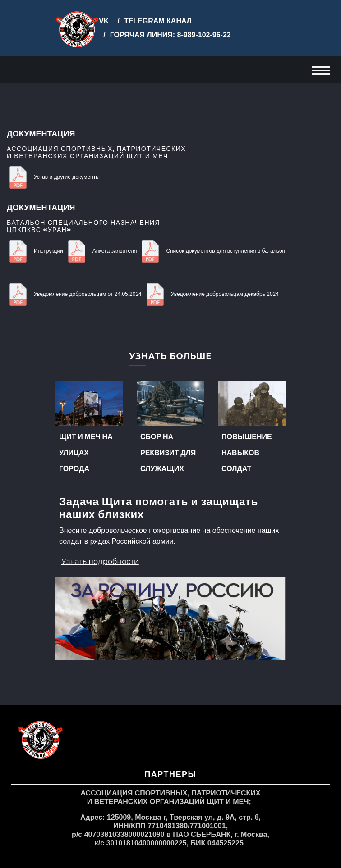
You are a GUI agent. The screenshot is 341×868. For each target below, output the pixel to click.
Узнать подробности (100, 561)
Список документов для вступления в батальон (212, 251)
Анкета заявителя (101, 251)
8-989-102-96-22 (203, 35)
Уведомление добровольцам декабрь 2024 (211, 294)
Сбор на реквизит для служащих (168, 452)
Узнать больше (171, 357)
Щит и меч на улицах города (86, 452)
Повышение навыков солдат (247, 452)
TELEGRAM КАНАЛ (158, 21)
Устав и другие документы (53, 177)
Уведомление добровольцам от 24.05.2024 (74, 294)
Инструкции (35, 251)
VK (104, 21)
